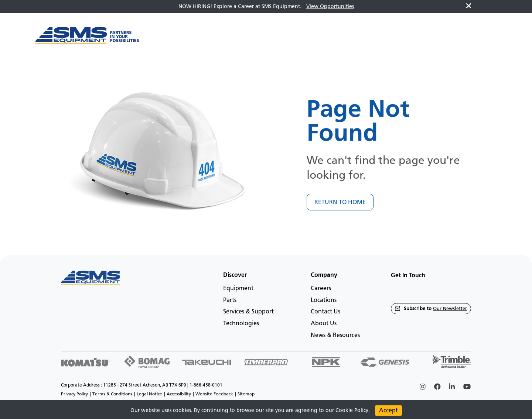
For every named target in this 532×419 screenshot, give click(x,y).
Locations (324, 300)
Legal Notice (149, 394)
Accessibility (179, 394)
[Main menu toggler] (161, 39)
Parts (230, 300)
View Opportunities (330, 6)
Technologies (241, 323)
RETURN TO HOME (340, 202)
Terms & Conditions (112, 394)
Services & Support (248, 311)
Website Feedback (214, 394)
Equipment (238, 288)
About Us (324, 323)
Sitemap (246, 394)
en (484, 39)
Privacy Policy (74, 394)
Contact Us (325, 311)
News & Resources (335, 335)
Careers (321, 288)
